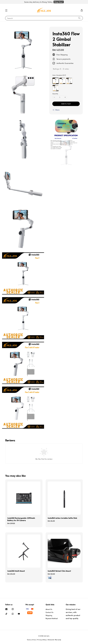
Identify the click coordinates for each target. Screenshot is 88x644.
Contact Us (50, 612)
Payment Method (52, 618)
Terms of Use (31, 640)
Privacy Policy (42, 640)
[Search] (79, 18)
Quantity (55, 94)
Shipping (49, 615)
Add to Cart (66, 104)
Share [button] (56, 110)
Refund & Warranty (54, 640)
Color (59, 75)
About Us (49, 609)
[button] (6, 10)
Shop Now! (59, 2)
